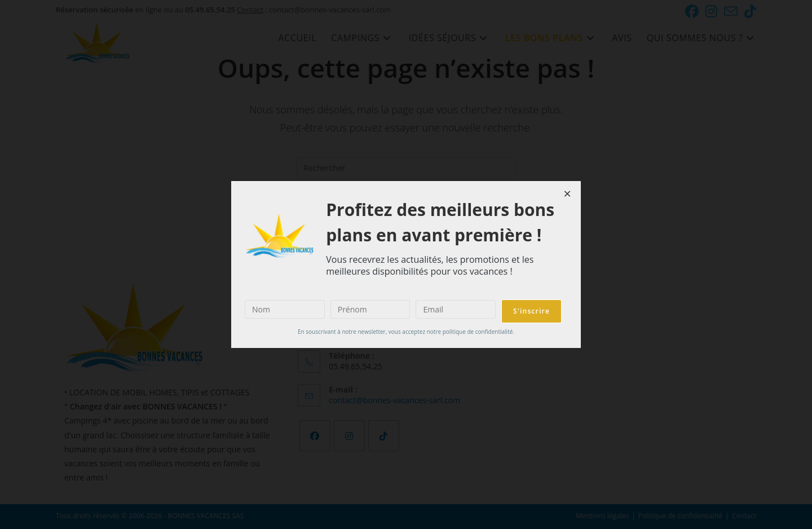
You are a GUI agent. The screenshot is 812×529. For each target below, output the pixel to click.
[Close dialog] (567, 195)
